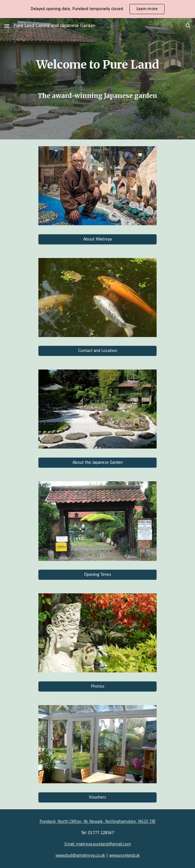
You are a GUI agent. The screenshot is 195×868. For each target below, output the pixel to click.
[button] (7, 26)
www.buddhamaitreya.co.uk (80, 856)
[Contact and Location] (98, 351)
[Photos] (98, 686)
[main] (97, 79)
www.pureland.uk (124, 856)
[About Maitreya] (98, 239)
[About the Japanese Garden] (98, 463)
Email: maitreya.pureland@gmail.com (98, 844)
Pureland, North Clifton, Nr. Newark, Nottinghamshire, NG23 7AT (97, 822)
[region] (97, 9)
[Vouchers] (98, 797)
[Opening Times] (98, 575)
